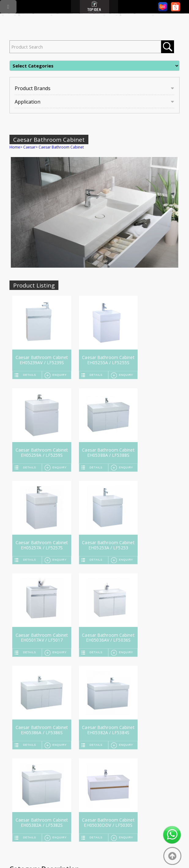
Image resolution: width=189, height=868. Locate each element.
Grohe (23, 773)
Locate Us (110, 743)
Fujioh (23, 788)
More (83, 788)
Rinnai (23, 783)
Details (31, 375)
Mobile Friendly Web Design (118, 851)
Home (15, 147)
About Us (61, 743)
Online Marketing (73, 851)
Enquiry (54, 375)
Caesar (29, 147)
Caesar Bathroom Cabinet (61, 147)
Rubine (24, 793)
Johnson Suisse (91, 773)
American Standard (95, 778)
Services (85, 743)
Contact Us (137, 743)
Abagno (85, 783)
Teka (22, 778)
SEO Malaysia (42, 851)
